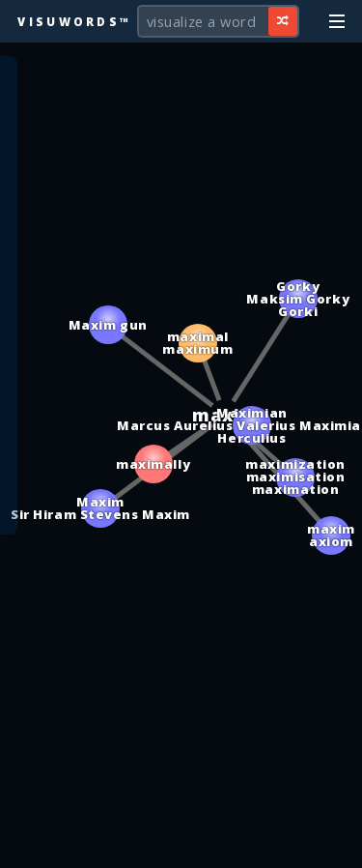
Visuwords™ (74, 21)
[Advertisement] (181, 844)
